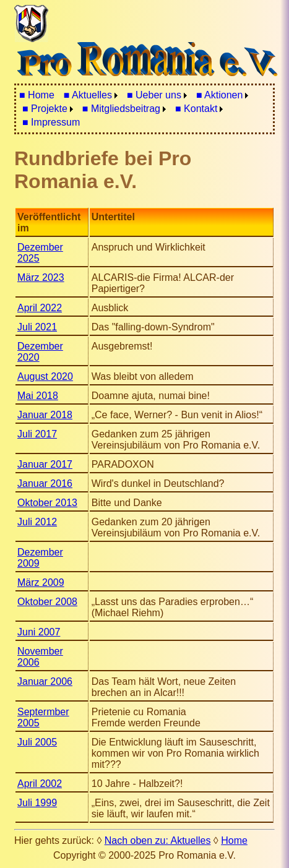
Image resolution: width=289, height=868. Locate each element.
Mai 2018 (38, 396)
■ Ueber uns (154, 95)
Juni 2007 (39, 632)
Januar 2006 (45, 681)
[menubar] (144, 109)
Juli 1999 (37, 803)
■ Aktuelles (88, 95)
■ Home (37, 95)
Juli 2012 (37, 522)
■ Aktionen (220, 95)
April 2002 (40, 784)
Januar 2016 (45, 483)
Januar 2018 (45, 415)
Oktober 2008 (47, 602)
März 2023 (41, 277)
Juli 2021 (37, 327)
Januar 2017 (45, 464)
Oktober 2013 (47, 503)
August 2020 (45, 376)
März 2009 (41, 582)
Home (234, 840)
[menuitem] (37, 95)
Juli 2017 (37, 434)
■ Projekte (45, 109)
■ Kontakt (196, 109)
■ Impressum (51, 122)
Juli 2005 (37, 742)
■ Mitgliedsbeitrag (121, 109)
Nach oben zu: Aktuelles (158, 840)
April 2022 (40, 308)
